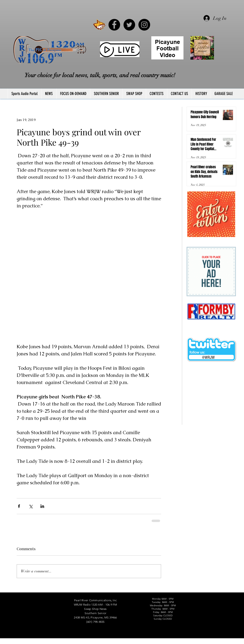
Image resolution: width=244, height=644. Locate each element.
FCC (8, 642)
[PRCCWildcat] (99, 25)
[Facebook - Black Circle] (114, 25)
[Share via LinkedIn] (42, 506)
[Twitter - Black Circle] (129, 25)
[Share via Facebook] (19, 506)
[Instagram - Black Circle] (144, 25)
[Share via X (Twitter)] (31, 506)
